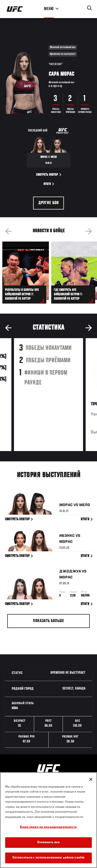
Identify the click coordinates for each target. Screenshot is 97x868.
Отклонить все (49, 843)
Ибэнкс (67, 537)
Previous (8, 231)
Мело (85, 506)
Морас (66, 506)
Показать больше (48, 621)
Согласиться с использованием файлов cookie (48, 858)
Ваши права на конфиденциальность (48, 827)
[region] (48, 820)
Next (89, 231)
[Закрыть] (91, 779)
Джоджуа (70, 572)
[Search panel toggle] (89, 8)
